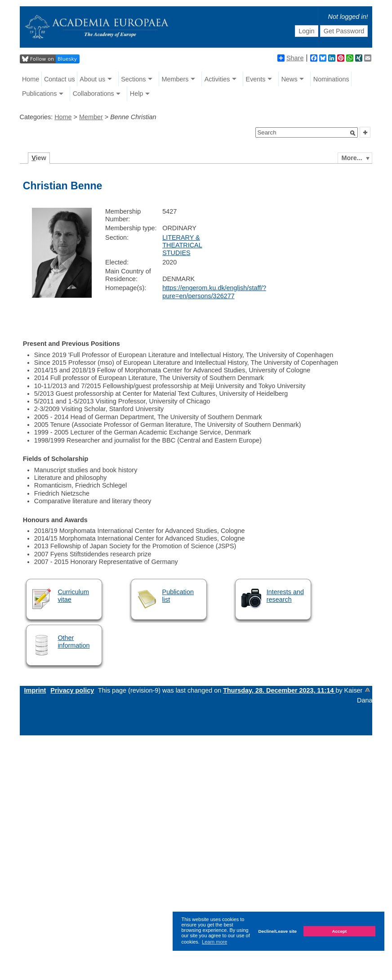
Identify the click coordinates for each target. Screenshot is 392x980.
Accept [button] (339, 931)
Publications (40, 94)
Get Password (344, 31)
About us (92, 79)
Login (306, 31)
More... (352, 158)
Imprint (35, 690)
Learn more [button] (214, 942)
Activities (217, 79)
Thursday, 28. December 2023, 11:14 (279, 690)
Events (256, 79)
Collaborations (94, 94)
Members (175, 79)
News (290, 79)
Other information (73, 642)
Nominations (331, 79)
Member (91, 117)
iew (39, 158)
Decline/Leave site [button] (277, 931)
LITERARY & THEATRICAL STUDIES (182, 245)
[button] (353, 133)
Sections (133, 79)
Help (137, 94)
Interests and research (285, 596)
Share (290, 58)
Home (31, 79)
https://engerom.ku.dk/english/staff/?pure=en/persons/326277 (214, 292)
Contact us (60, 79)
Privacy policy (72, 690)
